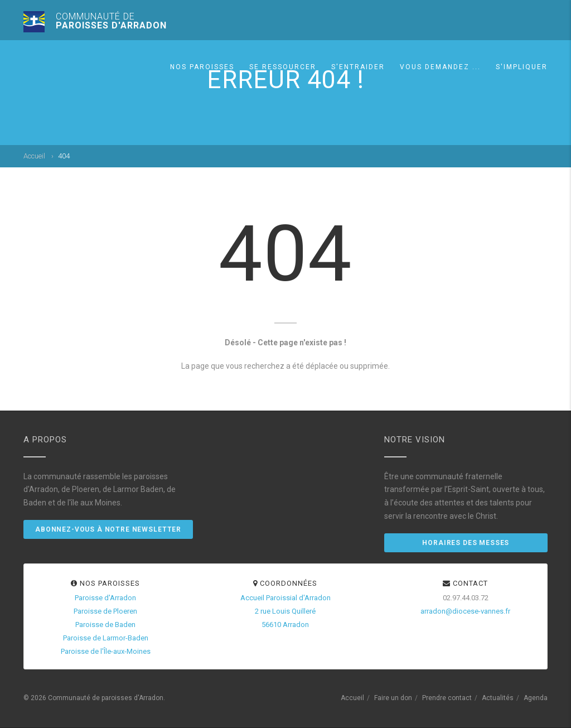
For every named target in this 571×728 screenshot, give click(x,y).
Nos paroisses (202, 67)
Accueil (34, 156)
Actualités (498, 698)
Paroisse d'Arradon (105, 598)
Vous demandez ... (440, 67)
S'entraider (358, 67)
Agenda (536, 698)
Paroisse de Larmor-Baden (106, 638)
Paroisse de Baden (105, 625)
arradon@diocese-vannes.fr (465, 611)
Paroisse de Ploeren (105, 611)
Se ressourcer (283, 67)
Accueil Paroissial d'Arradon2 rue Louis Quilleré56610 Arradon (285, 611)
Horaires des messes (466, 543)
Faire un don (393, 698)
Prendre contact (447, 698)
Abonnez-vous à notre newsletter (108, 529)
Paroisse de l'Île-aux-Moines (106, 651)
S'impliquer (522, 67)
